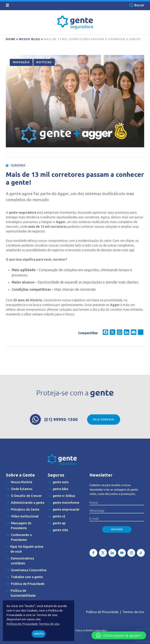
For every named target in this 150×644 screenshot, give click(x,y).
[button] (119, 635)
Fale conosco (104, 420)
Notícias (44, 62)
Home (11, 39)
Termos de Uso (133, 612)
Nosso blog (30, 39)
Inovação (21, 62)
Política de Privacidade (102, 612)
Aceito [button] (39, 634)
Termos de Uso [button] (49, 624)
